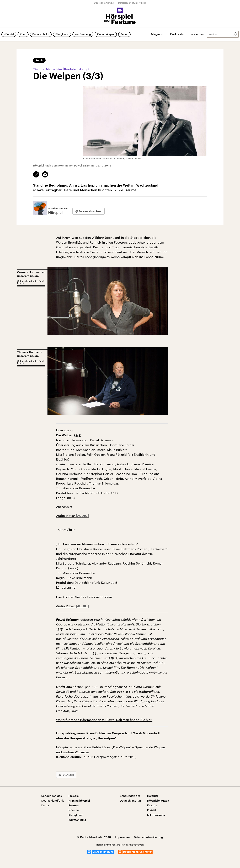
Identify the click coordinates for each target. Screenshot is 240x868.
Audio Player (66, 516)
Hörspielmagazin (158, 800)
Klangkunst (62, 34)
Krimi (23, 34)
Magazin (157, 34)
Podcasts (177, 34)
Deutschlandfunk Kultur (132, 3)
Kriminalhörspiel (79, 800)
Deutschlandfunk (104, 3)
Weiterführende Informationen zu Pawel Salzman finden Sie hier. (104, 720)
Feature (73, 805)
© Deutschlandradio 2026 (94, 837)
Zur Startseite (66, 775)
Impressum (122, 837)
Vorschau (197, 34)
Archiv (39, 60)
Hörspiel (9, 34)
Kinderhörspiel (106, 34)
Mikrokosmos (156, 815)
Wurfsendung (83, 34)
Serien (124, 34)
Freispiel (74, 796)
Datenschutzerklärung (148, 837)
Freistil (151, 810)
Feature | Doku (41, 34)
